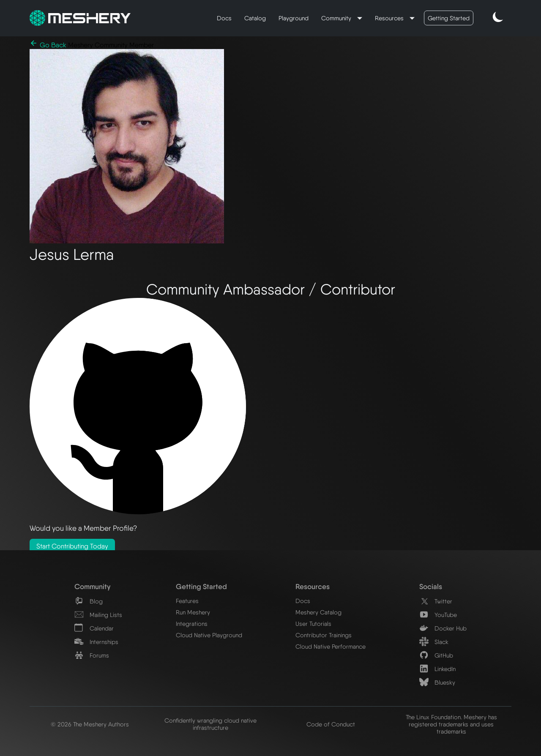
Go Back (49, 45)
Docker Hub (443, 628)
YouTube (438, 615)
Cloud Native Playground (209, 635)
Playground (294, 18)
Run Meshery (193, 612)
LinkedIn (437, 669)
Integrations (192, 624)
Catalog (255, 18)
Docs (224, 18)
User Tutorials (313, 624)
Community (337, 18)
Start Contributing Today (72, 546)
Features (187, 601)
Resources (390, 18)
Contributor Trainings (324, 635)
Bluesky (437, 682)
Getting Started (449, 18)
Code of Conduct (331, 724)
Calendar (94, 628)
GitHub (436, 655)
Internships (96, 642)
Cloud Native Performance (331, 646)
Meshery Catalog (318, 612)
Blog (89, 601)
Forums (92, 655)
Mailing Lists (98, 615)
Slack (434, 642)
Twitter (436, 601)
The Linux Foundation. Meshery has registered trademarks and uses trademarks (451, 724)
